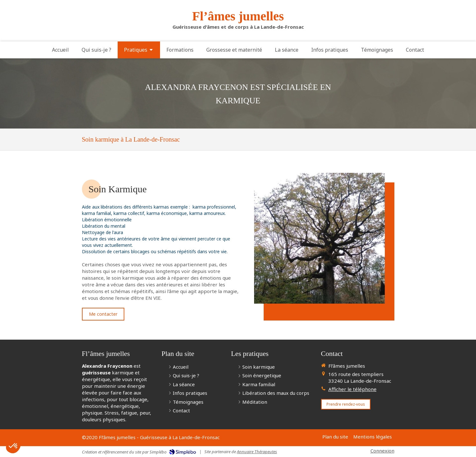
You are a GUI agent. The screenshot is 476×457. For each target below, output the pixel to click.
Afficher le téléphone (352, 389)
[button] (13, 446)
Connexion (382, 451)
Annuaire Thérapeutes (257, 452)
